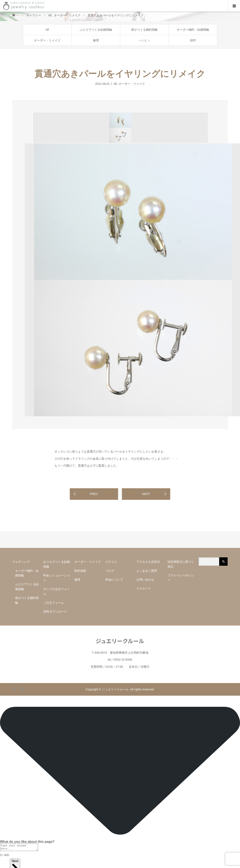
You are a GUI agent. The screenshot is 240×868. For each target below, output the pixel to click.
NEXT (146, 494)
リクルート (144, 588)
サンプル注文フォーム (57, 591)
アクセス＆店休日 (148, 562)
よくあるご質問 (147, 571)
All (47, 30)
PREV (94, 494)
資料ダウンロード (55, 611)
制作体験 (80, 571)
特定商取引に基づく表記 (181, 564)
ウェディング (21, 562)
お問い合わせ (145, 580)
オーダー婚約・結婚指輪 (193, 30)
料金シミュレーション (57, 578)
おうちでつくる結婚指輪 (57, 564)
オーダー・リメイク (47, 40)
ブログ (110, 571)
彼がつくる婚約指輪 (144, 30)
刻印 (193, 40)
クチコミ (111, 562)
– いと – (144, 40)
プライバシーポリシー (181, 578)
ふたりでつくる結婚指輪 (96, 30)
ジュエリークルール (120, 641)
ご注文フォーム (54, 603)
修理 (96, 40)
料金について (114, 580)
